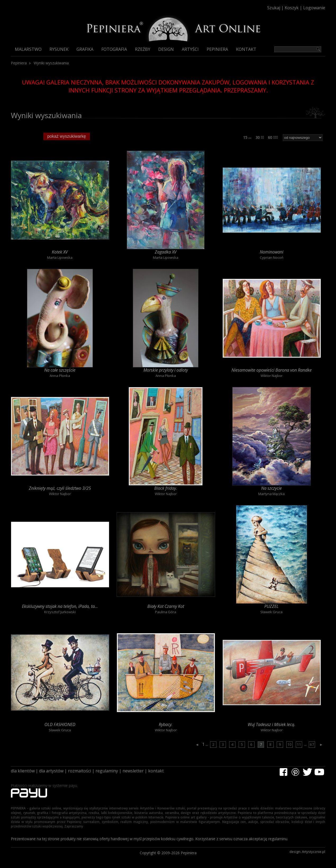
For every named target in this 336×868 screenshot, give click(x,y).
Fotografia (114, 49)
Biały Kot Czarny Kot (166, 606)
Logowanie (314, 8)
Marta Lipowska (60, 257)
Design (166, 49)
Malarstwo (28, 49)
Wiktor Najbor (272, 376)
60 (273, 137)
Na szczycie (271, 488)
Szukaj (274, 8)
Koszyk (292, 8)
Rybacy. (166, 724)
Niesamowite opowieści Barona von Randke (272, 370)
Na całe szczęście (60, 370)
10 (289, 744)
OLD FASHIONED (60, 724)
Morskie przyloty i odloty (166, 370)
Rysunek (59, 49)
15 (247, 137)
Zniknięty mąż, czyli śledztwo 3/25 (60, 488)
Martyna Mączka (271, 494)
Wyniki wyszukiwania (51, 63)
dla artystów (51, 771)
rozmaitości (80, 771)
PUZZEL (271, 606)
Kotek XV (60, 252)
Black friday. (166, 488)
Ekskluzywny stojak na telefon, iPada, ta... (60, 606)
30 (260, 137)
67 (312, 744)
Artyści (190, 49)
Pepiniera (217, 49)
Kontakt (246, 49)
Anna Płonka (60, 376)
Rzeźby (143, 49)
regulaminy (107, 771)
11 (299, 744)
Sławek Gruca (271, 612)
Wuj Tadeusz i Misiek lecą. (271, 724)
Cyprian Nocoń (272, 257)
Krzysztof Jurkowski (60, 612)
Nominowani (272, 252)
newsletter (133, 771)
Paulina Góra (166, 612)
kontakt (156, 771)
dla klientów (23, 771)
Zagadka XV (166, 252)
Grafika (85, 49)
